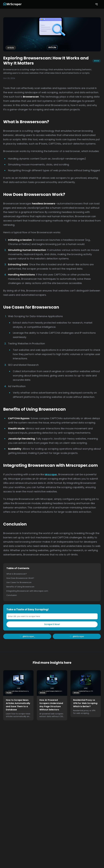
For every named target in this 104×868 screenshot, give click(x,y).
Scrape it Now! (52, 624)
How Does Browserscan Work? (20, 578)
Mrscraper (51, 474)
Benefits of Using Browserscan (20, 587)
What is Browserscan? (17, 574)
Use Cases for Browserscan (19, 582)
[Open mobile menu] (97, 4)
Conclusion (12, 595)
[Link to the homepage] (12, 4)
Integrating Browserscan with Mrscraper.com (27, 591)
